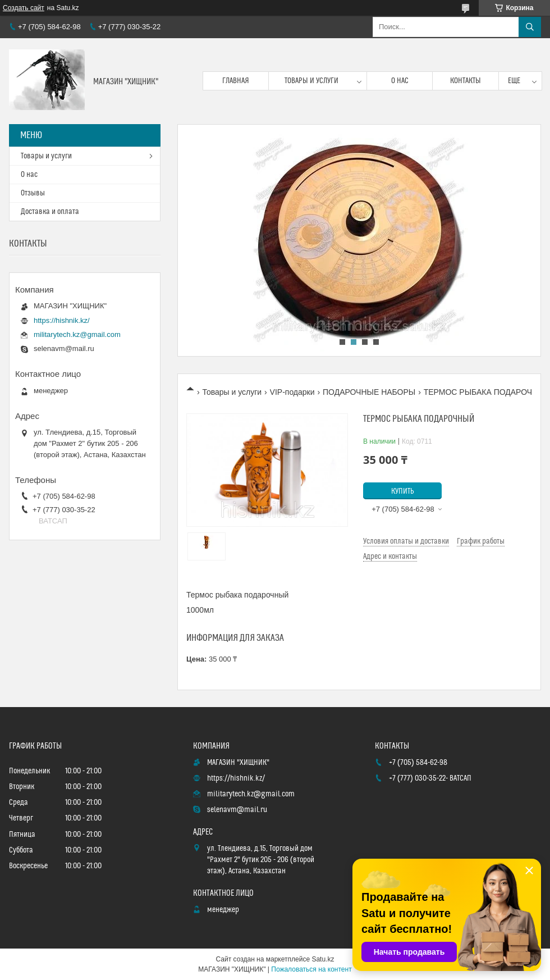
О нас (400, 81)
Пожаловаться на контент (311, 969)
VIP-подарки (292, 392)
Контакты (466, 81)
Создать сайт (24, 8)
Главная (236, 81)
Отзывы (33, 193)
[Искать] (530, 27)
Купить (403, 491)
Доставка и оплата (50, 212)
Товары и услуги (311, 81)
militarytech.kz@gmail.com (77, 334)
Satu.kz (323, 959)
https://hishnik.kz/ (62, 320)
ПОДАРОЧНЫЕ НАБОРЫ (369, 392)
